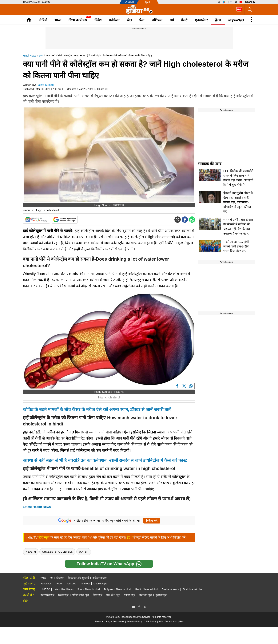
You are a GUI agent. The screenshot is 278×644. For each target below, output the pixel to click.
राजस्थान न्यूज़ (146, 595)
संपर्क (43, 578)
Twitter (59, 584)
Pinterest (85, 584)
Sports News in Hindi (89, 589)
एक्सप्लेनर (201, 20)
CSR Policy (150, 621)
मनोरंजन (114, 20)
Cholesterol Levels (57, 552)
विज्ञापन (60, 578)
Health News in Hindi (147, 589)
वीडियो (43, 20)
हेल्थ (218, 20)
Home (29, 20)
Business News (170, 589)
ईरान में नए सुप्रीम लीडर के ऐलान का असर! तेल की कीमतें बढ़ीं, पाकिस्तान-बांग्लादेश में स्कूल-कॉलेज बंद (238, 202)
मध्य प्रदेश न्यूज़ (113, 595)
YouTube (71, 584)
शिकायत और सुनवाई (78, 578)
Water (84, 552)
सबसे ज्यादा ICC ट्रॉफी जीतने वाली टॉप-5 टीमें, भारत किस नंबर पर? (236, 246)
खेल (129, 20)
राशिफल (157, 20)
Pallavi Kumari (45, 85)
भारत (58, 20)
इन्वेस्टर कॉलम (99, 578)
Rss (181, 621)
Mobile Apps (100, 584)
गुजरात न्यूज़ (161, 595)
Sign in (250, 2)
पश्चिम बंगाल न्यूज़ (81, 595)
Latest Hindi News (64, 589)
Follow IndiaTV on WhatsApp (109, 564)
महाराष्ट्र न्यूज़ (130, 595)
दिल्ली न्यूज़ (63, 595)
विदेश (98, 20)
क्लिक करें (152, 521)
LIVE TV (45, 589)
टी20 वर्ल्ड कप (78, 20)
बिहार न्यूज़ (98, 595)
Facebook (46, 584)
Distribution (171, 621)
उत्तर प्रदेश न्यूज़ (48, 595)
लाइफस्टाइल (236, 20)
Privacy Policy (134, 621)
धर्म (172, 20)
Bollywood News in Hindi (118, 589)
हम (51, 578)
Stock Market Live (192, 589)
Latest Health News (37, 507)
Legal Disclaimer (115, 621)
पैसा (142, 20)
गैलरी (184, 20)
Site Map (99, 621)
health (31, 552)
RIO (161, 621)
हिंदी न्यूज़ (44, 537)
